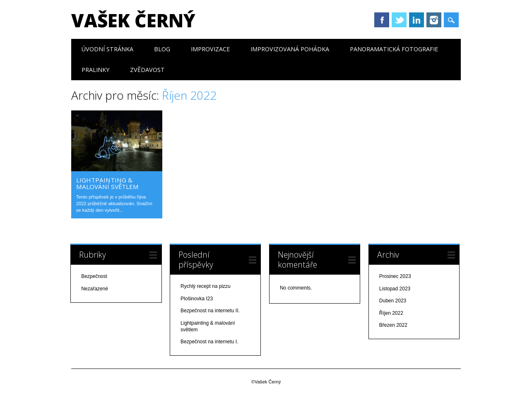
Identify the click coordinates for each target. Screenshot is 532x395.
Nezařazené (95, 289)
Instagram (434, 20)
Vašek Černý (133, 20)
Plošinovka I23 (197, 299)
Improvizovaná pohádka (290, 49)
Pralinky (95, 70)
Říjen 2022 (391, 313)
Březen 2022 (393, 325)
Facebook (382, 20)
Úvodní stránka (107, 49)
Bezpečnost (94, 276)
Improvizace (210, 49)
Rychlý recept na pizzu (206, 286)
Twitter (399, 20)
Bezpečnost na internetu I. (209, 342)
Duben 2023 (393, 301)
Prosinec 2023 (395, 276)
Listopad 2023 (395, 289)
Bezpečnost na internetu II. (210, 311)
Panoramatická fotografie (394, 49)
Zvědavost (147, 70)
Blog (162, 49)
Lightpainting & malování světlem (107, 183)
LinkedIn (416, 20)
